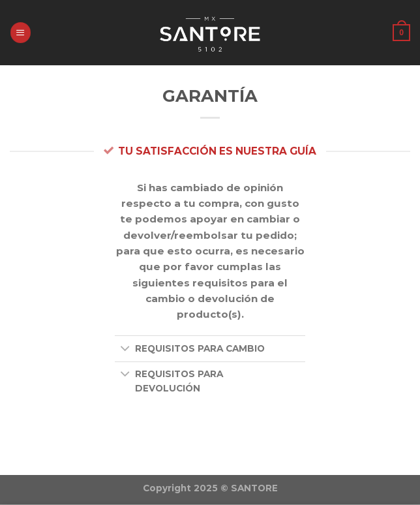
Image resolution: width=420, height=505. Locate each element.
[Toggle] (125, 349)
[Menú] (20, 32)
